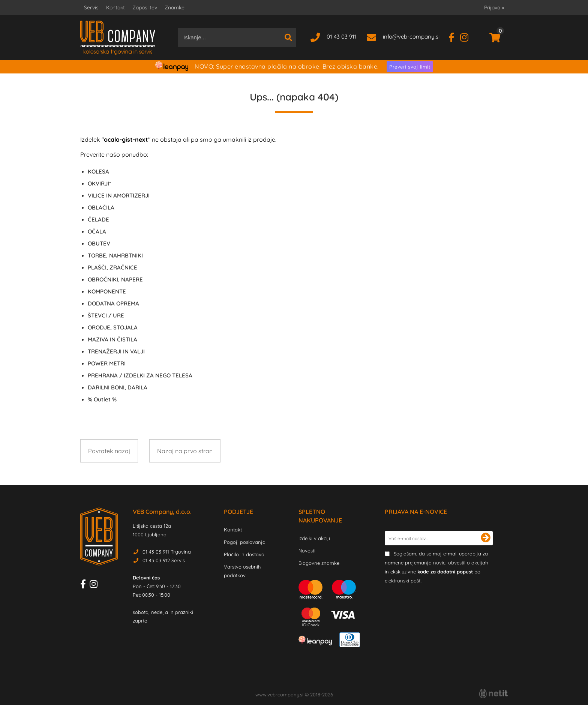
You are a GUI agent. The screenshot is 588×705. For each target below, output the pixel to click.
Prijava (494, 7)
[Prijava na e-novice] (486, 538)
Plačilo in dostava (244, 554)
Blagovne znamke (319, 563)
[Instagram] (467, 37)
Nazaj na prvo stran (185, 451)
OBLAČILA (101, 207)
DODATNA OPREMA (113, 303)
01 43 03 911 (342, 37)
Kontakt (115, 7)
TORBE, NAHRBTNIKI (115, 255)
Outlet (102, 399)
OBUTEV (99, 243)
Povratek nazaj (109, 451)
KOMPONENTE (107, 291)
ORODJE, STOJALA (113, 327)
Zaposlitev (145, 7)
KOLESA (98, 171)
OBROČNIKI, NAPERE (115, 279)
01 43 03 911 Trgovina (167, 552)
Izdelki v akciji (314, 538)
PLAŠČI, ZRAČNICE (112, 267)
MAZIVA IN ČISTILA (112, 339)
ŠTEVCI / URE (106, 315)
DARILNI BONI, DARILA (118, 387)
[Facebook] (454, 37)
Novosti (307, 551)
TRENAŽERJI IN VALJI (116, 351)
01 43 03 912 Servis (164, 560)
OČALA (97, 231)
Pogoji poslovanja (245, 542)
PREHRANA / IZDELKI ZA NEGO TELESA (140, 375)
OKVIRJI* (99, 183)
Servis (91, 7)
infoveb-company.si (411, 37)
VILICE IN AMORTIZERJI (119, 195)
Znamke (175, 7)
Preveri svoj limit (410, 67)
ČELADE (98, 219)
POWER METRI (107, 363)
